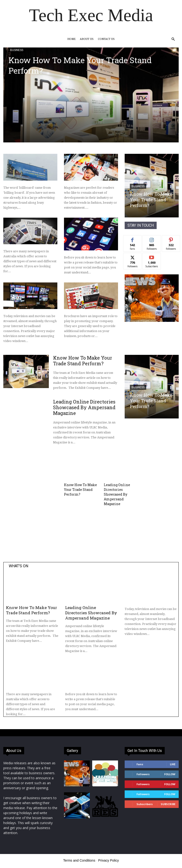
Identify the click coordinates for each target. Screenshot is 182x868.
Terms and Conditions (79, 860)
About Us (87, 39)
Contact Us (106, 39)
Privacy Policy (108, 860)
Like (173, 764)
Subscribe (168, 804)
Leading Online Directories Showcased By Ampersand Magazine (84, 407)
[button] (173, 39)
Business (17, 50)
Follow (170, 774)
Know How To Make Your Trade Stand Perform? (80, 65)
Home (71, 39)
